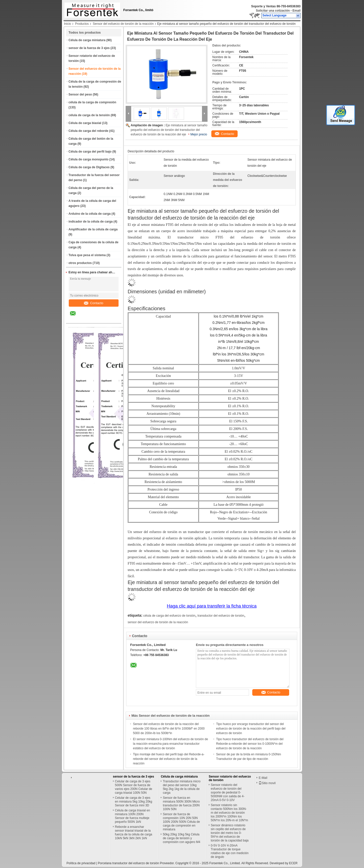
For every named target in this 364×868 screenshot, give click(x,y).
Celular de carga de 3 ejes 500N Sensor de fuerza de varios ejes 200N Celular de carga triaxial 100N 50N (134, 787)
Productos (82, 24)
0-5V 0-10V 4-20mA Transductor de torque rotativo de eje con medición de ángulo (230, 851)
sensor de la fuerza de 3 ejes (89, 48)
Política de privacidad (81, 863)
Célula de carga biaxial (85, 123)
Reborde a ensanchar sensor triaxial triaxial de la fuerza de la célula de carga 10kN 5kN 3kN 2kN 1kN (134, 833)
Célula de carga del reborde (88, 131)
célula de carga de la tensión (89, 115)
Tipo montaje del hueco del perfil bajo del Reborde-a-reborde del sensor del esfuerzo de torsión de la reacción (169, 759)
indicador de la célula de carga (91, 222)
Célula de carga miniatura (87, 40)
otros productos (80, 263)
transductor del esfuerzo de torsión (221, 616)
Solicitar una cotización (273, 11)
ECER (293, 863)
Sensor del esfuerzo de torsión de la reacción (123, 24)
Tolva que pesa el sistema (87, 255)
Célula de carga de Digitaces (89, 167)
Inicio (67, 24)
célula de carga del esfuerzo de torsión (169, 616)
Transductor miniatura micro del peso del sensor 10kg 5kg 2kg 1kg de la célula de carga (182, 787)
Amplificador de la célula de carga (93, 229)
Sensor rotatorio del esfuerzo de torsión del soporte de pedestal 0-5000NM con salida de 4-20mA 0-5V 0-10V (228, 792)
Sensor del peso (80, 94)
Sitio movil (267, 783)
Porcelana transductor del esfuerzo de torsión (128, 863)
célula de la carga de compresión (92, 102)
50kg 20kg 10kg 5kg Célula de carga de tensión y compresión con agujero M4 (181, 838)
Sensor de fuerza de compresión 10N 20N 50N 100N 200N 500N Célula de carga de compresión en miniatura (181, 822)
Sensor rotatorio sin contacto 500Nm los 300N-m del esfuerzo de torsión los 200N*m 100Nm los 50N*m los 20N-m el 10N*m (229, 813)
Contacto (94, 303)
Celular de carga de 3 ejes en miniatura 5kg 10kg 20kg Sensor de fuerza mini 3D (134, 802)
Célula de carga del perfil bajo (90, 152)
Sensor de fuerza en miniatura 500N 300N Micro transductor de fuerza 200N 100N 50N (181, 803)
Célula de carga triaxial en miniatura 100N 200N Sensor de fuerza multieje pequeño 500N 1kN (133, 816)
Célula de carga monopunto (88, 159)
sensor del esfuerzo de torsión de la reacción (158, 622)
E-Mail (263, 778)
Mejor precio (199, 134)
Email (297, 11)
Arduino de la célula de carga (90, 214)
